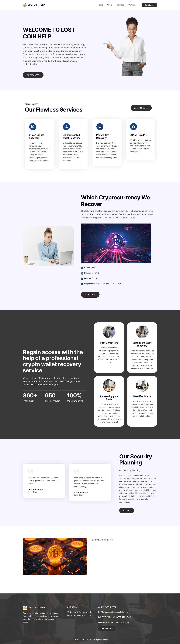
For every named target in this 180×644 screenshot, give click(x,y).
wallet (38, 149)
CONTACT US (107, 629)
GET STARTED (33, 75)
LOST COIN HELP (36, 5)
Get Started (149, 5)
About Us (127, 510)
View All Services (141, 108)
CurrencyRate (107, 540)
